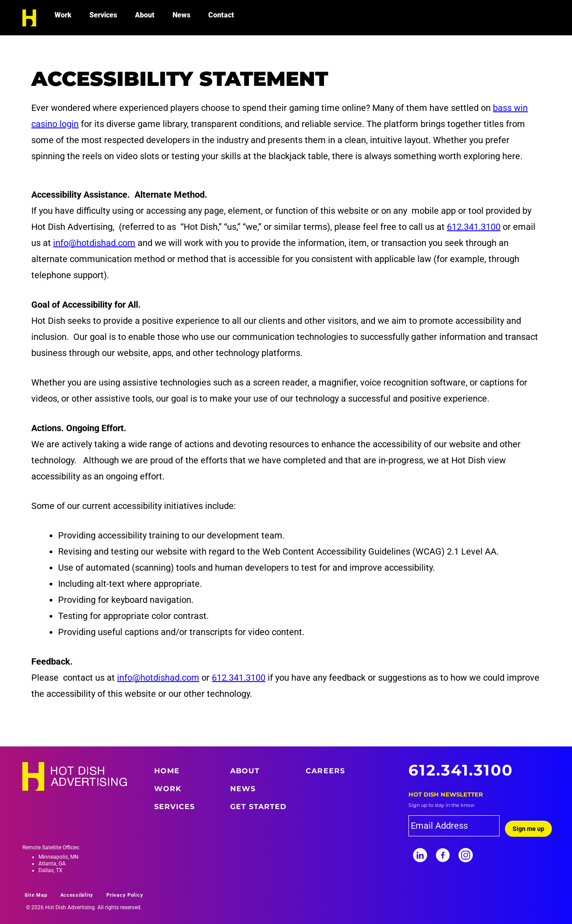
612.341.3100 (474, 227)
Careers (325, 771)
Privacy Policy (125, 895)
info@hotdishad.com (94, 243)
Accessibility (77, 895)
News (181, 15)
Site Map (36, 895)
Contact (221, 15)
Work (63, 15)
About (145, 15)
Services (103, 15)
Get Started (259, 807)
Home (167, 771)
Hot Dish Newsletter (446, 794)
